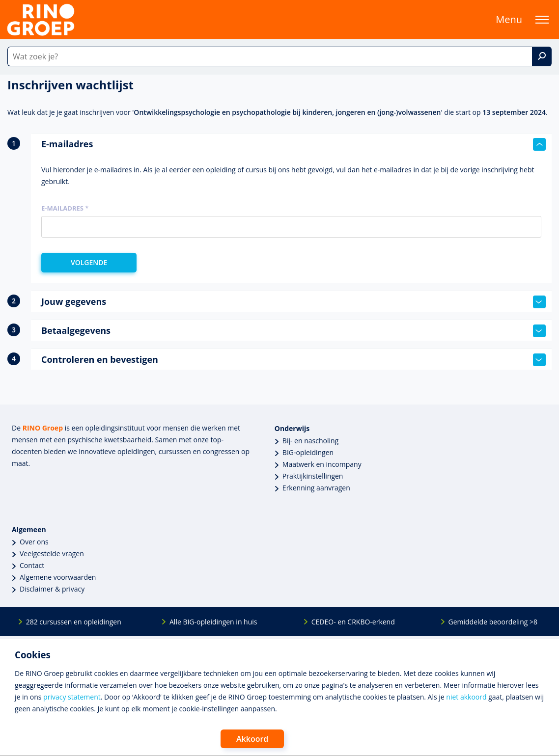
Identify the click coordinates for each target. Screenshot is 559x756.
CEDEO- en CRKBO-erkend (353, 622)
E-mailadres (293, 144)
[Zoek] (542, 56)
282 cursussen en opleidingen (74, 622)
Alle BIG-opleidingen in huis (213, 622)
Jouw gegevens (293, 302)
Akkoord (252, 739)
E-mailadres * (65, 208)
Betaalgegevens (293, 331)
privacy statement (72, 697)
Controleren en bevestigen (293, 360)
